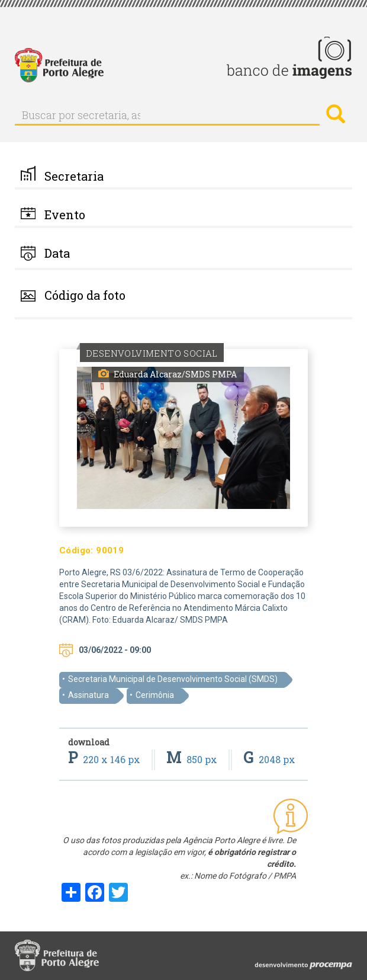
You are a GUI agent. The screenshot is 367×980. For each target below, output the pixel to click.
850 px (193, 759)
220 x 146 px (105, 759)
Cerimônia (155, 695)
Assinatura (88, 695)
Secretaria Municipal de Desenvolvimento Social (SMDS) (173, 679)
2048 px (269, 759)
